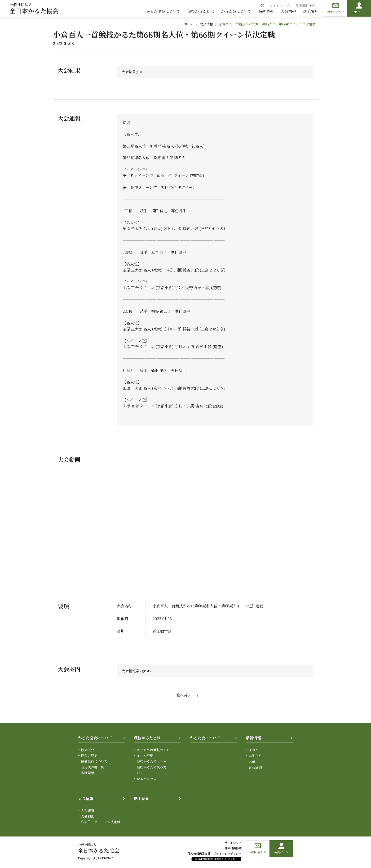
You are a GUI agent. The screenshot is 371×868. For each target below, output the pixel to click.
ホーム (189, 24)
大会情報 (206, 24)
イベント (255, 750)
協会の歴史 (89, 756)
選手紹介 (141, 799)
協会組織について (94, 762)
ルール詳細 (145, 756)
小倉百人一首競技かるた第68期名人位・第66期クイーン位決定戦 (267, 24)
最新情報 (253, 739)
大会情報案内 (133, 671)
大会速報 (88, 811)
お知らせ (255, 756)
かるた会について (205, 739)
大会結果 (129, 72)
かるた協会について (95, 739)
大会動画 (88, 817)
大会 (252, 762)
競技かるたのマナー (152, 762)
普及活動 (255, 768)
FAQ (140, 773)
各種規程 (88, 773)
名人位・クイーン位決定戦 (101, 823)
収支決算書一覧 (93, 768)
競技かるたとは (147, 739)
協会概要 (88, 750)
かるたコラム (147, 779)
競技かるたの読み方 (152, 768)
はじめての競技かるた (153, 750)
